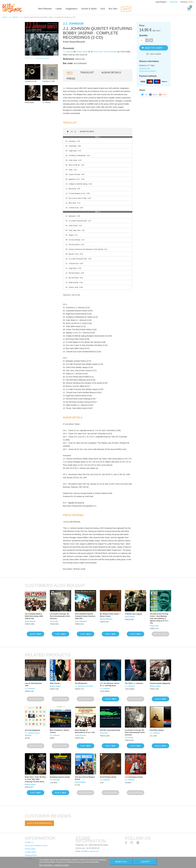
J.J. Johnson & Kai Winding (32, 734)
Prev (72, 132)
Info (70, 72)
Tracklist (87, 72)
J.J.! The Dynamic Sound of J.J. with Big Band (110, 684)
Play (68, 132)
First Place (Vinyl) (157, 730)
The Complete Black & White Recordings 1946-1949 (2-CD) (34, 616)
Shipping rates (145, 68)
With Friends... (55, 683)
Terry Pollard (130, 617)
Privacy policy (30, 849)
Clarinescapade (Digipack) (160, 683)
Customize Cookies (61, 865)
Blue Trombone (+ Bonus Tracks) (59, 731)
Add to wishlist (155, 54)
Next (75, 132)
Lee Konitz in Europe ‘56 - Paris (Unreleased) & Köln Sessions (60, 616)
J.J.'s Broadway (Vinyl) (134, 777)
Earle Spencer (30, 621)
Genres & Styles (93, 9)
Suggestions (76, 9)
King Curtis (154, 626)
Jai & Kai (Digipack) (32, 730)
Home (5, 17)
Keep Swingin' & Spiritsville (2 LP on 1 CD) (85, 731)
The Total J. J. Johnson (134, 683)
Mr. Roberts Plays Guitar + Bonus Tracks (110, 615)
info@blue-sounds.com (90, 851)
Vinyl (107, 9)
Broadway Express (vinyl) (60, 777)
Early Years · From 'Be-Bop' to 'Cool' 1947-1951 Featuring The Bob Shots (35, 779)
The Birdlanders (81, 683)
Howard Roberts (106, 619)
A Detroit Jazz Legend (133, 614)
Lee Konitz (54, 621)
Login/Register (161, 2)
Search (130, 9)
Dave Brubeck (80, 782)
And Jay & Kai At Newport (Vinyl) (85, 778)
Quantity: (144, 35)
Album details (111, 72)
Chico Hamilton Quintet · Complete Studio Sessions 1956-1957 (85, 616)
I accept (145, 862)
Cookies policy (30, 852)
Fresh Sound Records (74, 42)
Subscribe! (174, 2)
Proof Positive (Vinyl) (108, 777)
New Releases (49, 9)
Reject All (121, 862)
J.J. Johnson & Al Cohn (84, 686)
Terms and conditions (147, 71)
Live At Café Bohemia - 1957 (34, 684)
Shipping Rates (31, 855)
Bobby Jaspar (82, 52)
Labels (63, 9)
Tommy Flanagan (110, 52)
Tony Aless (104, 733)
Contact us (29, 842)
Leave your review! (42, 58)
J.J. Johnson (14, 17)
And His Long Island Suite (110, 730)
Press (71, 79)
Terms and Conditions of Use (36, 846)
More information (46, 865)
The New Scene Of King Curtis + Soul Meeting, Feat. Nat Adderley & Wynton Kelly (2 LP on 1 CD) (159, 618)
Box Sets (117, 9)
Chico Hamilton (81, 621)
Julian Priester (80, 735)
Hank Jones (98, 52)
